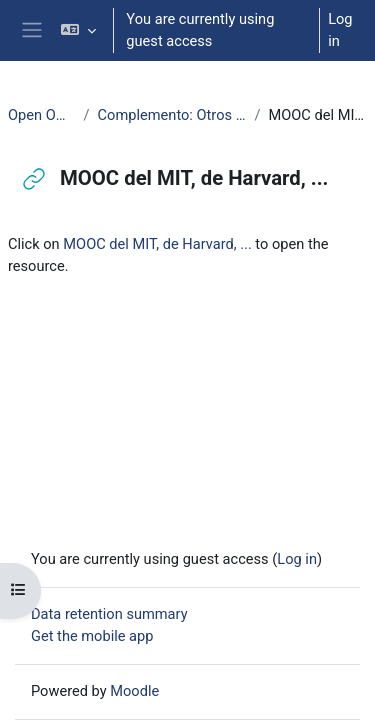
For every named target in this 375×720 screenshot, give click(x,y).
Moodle (134, 691)
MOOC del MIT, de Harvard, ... (157, 244)
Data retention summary (109, 614)
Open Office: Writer (42, 115)
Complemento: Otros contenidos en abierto (172, 115)
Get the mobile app (92, 636)
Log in (340, 30)
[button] (78, 30)
